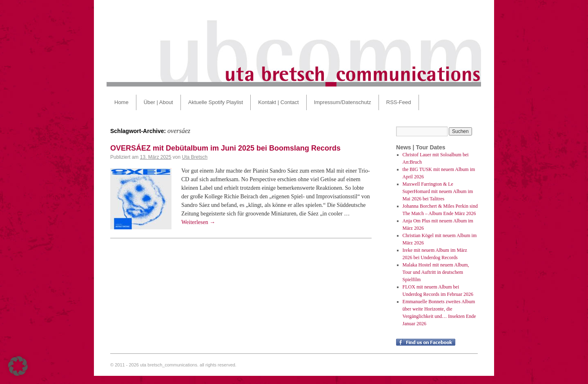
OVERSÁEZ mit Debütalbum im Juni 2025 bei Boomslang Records (225, 148)
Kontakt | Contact (278, 102)
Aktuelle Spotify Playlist (216, 102)
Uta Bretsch (195, 157)
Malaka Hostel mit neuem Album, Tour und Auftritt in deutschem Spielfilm (436, 272)
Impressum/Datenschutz (343, 102)
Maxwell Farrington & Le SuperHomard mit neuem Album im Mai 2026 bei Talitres (438, 191)
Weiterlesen (198, 222)
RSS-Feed (399, 102)
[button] (18, 366)
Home (121, 102)
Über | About (158, 102)
